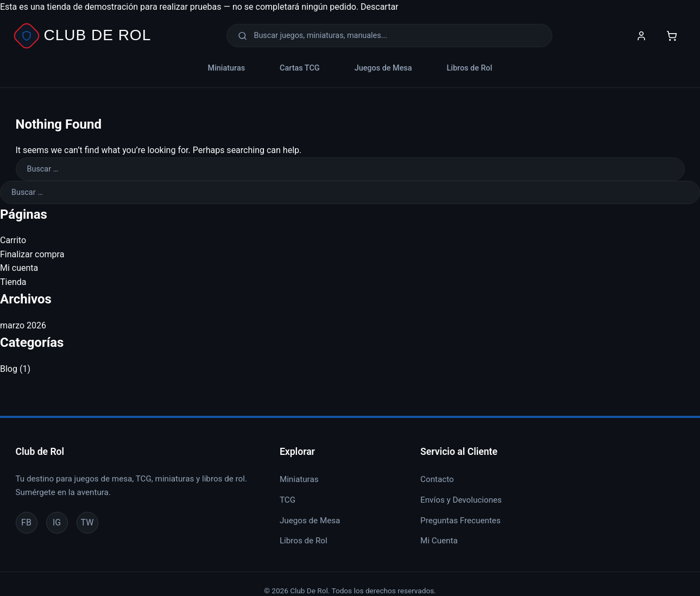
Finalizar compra (32, 254)
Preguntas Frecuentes (461, 521)
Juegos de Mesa (383, 68)
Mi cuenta (19, 268)
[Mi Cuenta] (641, 36)
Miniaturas (226, 68)
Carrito (13, 240)
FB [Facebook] (26, 522)
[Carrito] (672, 36)
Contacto (437, 479)
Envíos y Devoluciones (461, 500)
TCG (288, 500)
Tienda (13, 282)
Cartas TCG (300, 68)
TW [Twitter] (87, 522)
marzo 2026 (23, 325)
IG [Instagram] (57, 522)
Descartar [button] (380, 7)
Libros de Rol (470, 68)
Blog (9, 369)
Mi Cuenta (439, 541)
